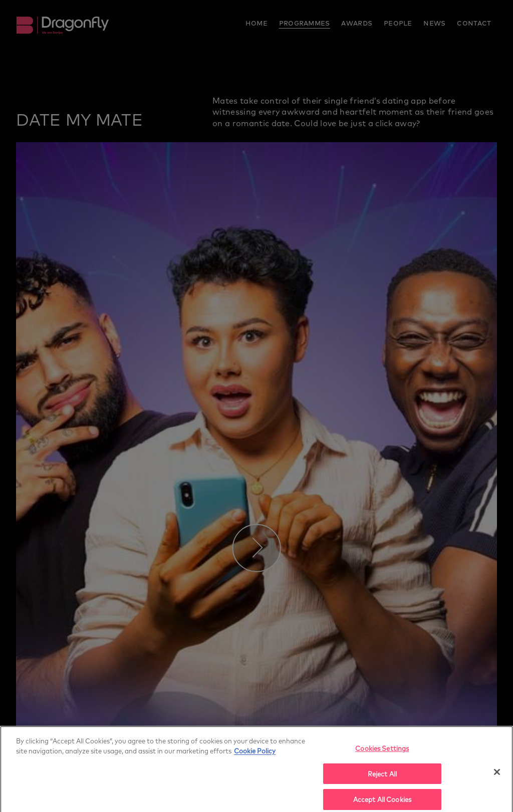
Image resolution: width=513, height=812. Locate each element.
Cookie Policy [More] (255, 753)
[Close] (497, 774)
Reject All (382, 776)
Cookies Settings (382, 751)
